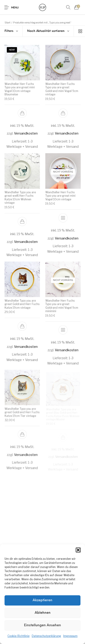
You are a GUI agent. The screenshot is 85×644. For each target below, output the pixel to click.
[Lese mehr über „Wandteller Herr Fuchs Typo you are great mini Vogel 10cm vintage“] (63, 218)
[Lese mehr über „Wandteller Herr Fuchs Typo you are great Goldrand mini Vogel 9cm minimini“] (63, 330)
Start (7, 23)
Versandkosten (26, 134)
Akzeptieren (42, 600)
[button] (78, 550)
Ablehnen (43, 613)
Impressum (70, 636)
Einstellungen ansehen (42, 625)
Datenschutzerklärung (46, 636)
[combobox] (48, 31)
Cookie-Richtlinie (18, 636)
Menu (15, 8)
